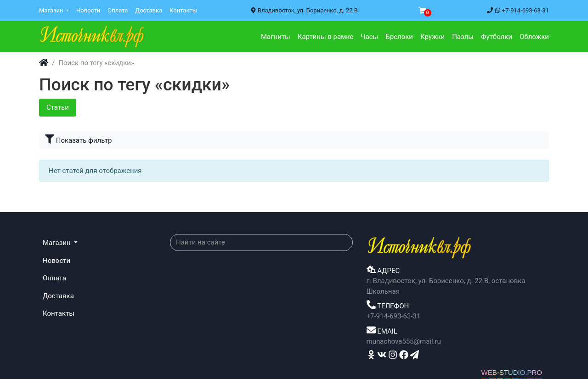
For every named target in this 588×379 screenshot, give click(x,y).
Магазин (52, 10)
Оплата (118, 10)
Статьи (58, 107)
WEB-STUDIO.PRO (512, 372)
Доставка (149, 10)
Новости (88, 10)
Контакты (183, 10)
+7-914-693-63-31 (518, 10)
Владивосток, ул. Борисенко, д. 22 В (304, 10)
